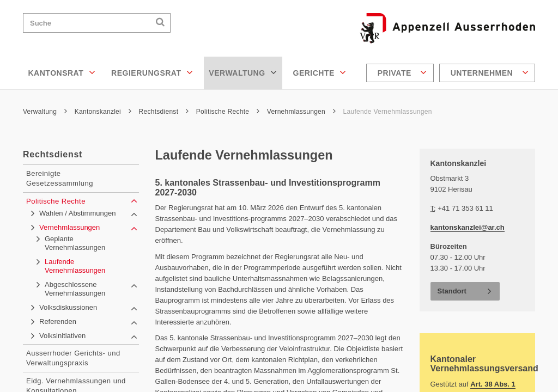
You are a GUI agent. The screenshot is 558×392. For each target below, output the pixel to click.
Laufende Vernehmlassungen (388, 112)
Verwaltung (243, 72)
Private (402, 72)
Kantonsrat (62, 72)
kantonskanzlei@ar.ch (468, 227)
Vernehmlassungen (301, 112)
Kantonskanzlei (103, 112)
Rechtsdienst (164, 112)
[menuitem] (401, 73)
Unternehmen (490, 72)
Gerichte (320, 72)
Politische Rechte (228, 112)
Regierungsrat (152, 72)
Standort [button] (452, 291)
